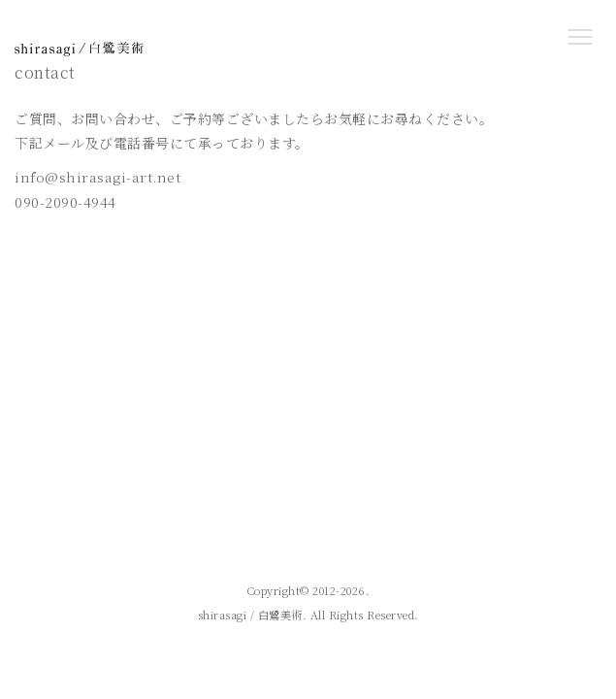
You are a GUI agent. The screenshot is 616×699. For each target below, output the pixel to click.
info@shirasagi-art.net (97, 177)
